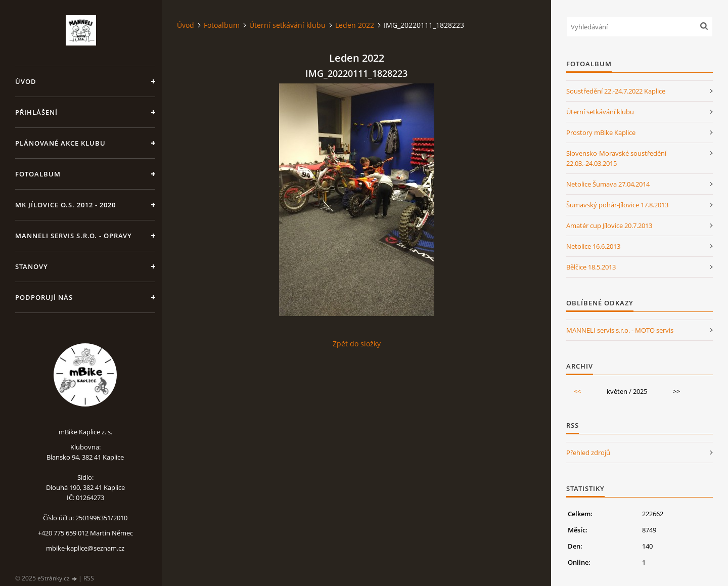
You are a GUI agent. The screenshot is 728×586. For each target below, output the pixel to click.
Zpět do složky (357, 344)
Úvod (26, 81)
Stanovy (32, 266)
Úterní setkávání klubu (287, 25)
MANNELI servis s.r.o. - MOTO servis (620, 330)
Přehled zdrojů (588, 453)
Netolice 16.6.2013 (593, 246)
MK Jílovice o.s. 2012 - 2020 (65, 205)
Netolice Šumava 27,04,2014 (608, 184)
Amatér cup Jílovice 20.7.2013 (609, 226)
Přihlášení (36, 112)
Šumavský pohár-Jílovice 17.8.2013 (617, 205)
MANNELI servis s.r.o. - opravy (74, 236)
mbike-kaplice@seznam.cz (85, 548)
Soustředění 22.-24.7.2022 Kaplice (616, 91)
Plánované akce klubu (60, 143)
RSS (89, 578)
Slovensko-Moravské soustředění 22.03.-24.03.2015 (616, 158)
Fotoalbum (38, 174)
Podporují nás (44, 297)
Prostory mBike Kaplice (601, 132)
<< (577, 391)
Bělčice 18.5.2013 (591, 267)
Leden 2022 (355, 25)
